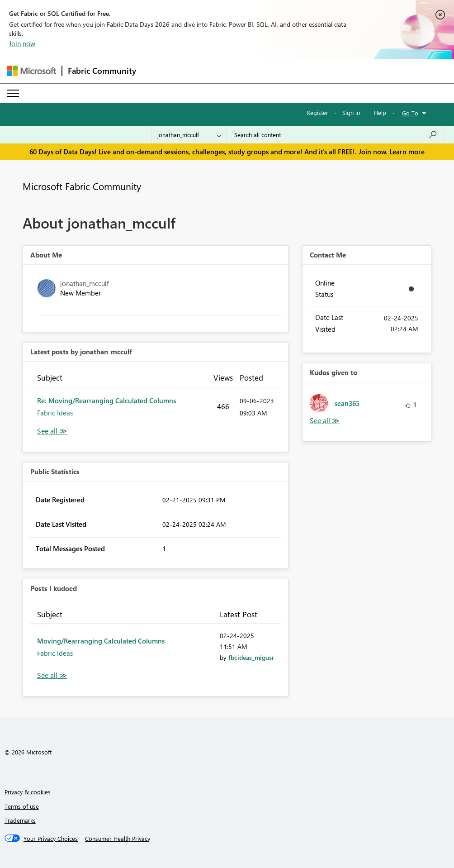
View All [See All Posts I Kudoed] (52, 675)
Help (380, 112)
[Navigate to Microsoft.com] (32, 71)
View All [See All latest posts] (52, 431)
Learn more (407, 152)
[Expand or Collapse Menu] (13, 93)
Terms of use (22, 806)
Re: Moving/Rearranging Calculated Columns (106, 401)
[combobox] (336, 135)
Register (317, 112)
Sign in (351, 112)
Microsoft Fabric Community (82, 186)
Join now (22, 43)
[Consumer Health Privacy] (118, 839)
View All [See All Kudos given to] (325, 421)
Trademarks (20, 820)
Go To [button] (410, 113)
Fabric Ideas (55, 413)
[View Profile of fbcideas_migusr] (251, 657)
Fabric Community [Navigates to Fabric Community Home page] (102, 71)
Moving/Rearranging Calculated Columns (101, 641)
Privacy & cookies (28, 792)
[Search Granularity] (189, 135)
